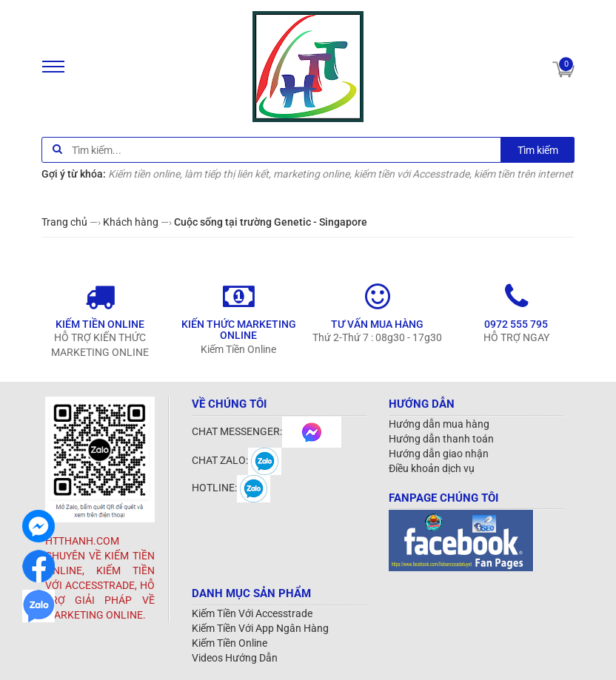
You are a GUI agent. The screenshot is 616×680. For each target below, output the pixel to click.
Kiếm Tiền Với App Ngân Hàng (260, 628)
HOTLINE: (231, 488)
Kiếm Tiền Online (230, 643)
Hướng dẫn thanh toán (441, 439)
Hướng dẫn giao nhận (439, 454)
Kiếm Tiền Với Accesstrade (252, 613)
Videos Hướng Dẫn (235, 658)
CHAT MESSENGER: (267, 431)
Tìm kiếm (538, 150)
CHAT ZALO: (237, 460)
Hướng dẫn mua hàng (439, 424)
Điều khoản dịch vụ (432, 468)
